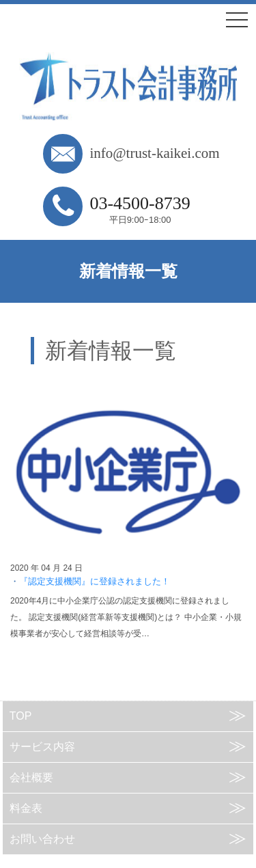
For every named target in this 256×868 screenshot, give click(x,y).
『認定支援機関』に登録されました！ (95, 581)
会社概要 (31, 777)
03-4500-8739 (140, 203)
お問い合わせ (42, 839)
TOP (21, 716)
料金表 (26, 808)
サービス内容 (42, 747)
